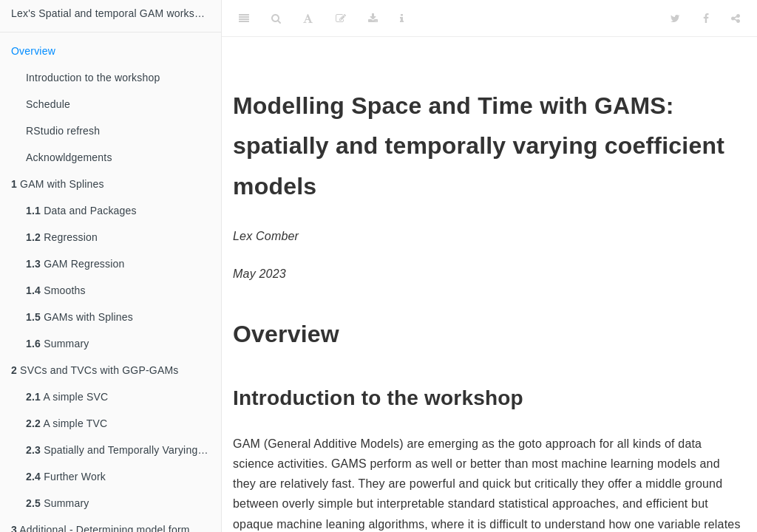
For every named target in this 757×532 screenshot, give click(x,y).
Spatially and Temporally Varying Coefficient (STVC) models (123, 450)
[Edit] (341, 18)
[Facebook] (706, 18)
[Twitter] (675, 18)
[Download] (373, 18)
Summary (57, 344)
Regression (62, 237)
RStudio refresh (63, 131)
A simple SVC (67, 397)
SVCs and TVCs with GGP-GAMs (95, 370)
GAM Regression (75, 264)
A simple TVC (67, 423)
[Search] (276, 18)
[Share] (736, 18)
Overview (33, 51)
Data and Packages (81, 211)
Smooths (56, 290)
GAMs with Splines (79, 317)
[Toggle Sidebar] (244, 18)
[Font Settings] (308, 18)
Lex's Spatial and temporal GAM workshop (112, 13)
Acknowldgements (69, 157)
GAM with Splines (58, 184)
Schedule (48, 104)
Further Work (66, 477)
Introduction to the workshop (93, 78)
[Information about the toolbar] (402, 18)
